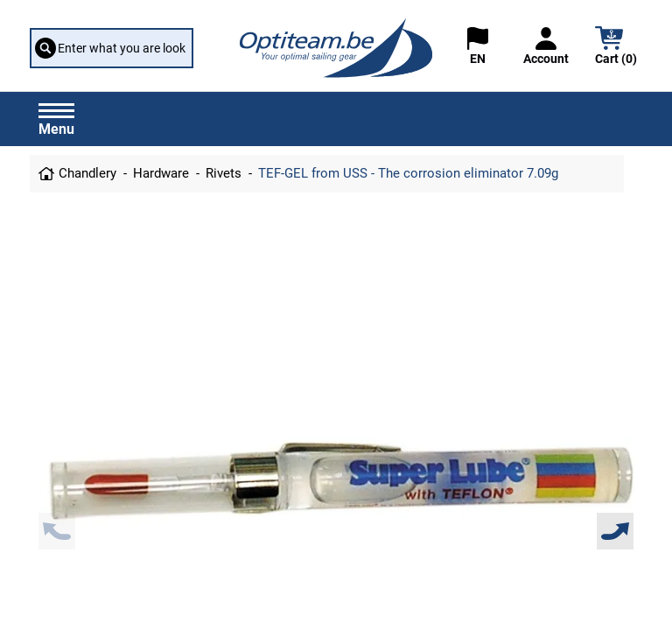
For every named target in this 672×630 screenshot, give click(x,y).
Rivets (224, 173)
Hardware (161, 173)
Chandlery (87, 173)
